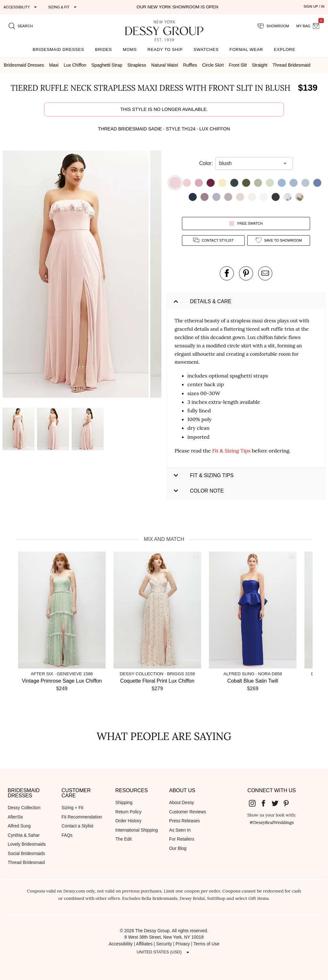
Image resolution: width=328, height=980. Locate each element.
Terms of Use (206, 944)
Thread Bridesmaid (26, 863)
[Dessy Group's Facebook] (266, 803)
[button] (76, 275)
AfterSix (15, 817)
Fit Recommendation (82, 817)
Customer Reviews (188, 812)
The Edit (123, 839)
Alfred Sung (19, 826)
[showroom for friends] (273, 26)
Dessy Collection (24, 808)
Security (164, 944)
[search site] (21, 26)
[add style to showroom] (279, 241)
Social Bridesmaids (26, 854)
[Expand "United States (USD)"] (164, 952)
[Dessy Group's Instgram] (255, 803)
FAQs (67, 835)
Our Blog (178, 848)
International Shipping (137, 830)
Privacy (183, 944)
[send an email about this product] (265, 273)
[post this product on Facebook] (227, 273)
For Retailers (182, 839)
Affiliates (144, 944)
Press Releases (184, 821)
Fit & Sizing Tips (231, 451)
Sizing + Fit (72, 808)
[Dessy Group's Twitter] (277, 803)
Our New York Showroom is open (177, 7)
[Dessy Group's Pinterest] (289, 803)
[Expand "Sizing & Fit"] (63, 7)
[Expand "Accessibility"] (21, 7)
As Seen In (180, 830)
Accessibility (121, 944)
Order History (128, 821)
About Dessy (182, 803)
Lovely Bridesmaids (27, 844)
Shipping (124, 803)
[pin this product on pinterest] (246, 273)
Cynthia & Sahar (24, 835)
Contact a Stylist (77, 826)
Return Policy (128, 812)
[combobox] (249, 163)
